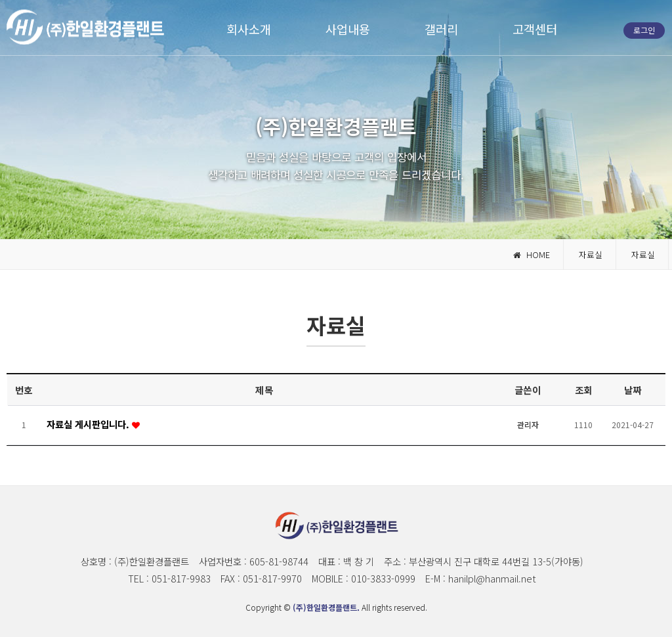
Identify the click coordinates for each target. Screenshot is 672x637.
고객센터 (535, 29)
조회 (584, 390)
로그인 (644, 30)
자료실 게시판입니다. (89, 424)
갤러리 (441, 29)
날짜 (633, 390)
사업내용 (348, 29)
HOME (532, 254)
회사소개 (249, 29)
